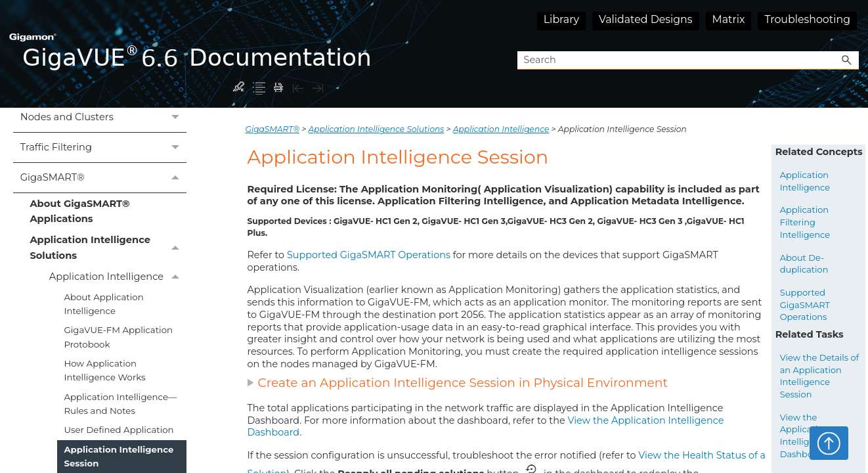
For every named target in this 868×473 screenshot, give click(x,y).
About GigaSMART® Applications (79, 211)
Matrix (729, 19)
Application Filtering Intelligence (805, 222)
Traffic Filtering (103, 147)
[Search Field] (688, 61)
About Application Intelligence (103, 304)
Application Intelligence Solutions (108, 248)
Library (561, 19)
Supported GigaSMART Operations (369, 255)
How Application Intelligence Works (104, 370)
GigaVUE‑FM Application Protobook (118, 337)
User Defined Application (119, 430)
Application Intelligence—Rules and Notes (120, 404)
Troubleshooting (807, 19)
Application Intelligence (118, 277)
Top (829, 443)
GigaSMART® (103, 178)
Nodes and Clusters (103, 117)
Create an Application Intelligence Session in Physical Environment (457, 383)
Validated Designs (646, 19)
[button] (847, 61)
